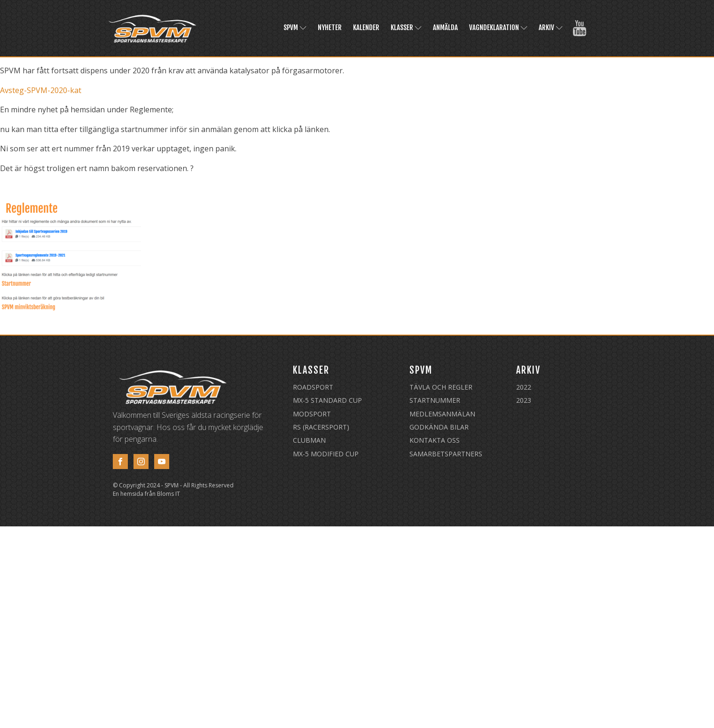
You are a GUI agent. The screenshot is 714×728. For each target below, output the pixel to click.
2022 (524, 387)
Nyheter (330, 27)
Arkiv (551, 27)
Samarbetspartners (446, 454)
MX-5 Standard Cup (327, 400)
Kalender (366, 27)
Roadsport (313, 387)
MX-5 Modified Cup (326, 454)
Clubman (309, 440)
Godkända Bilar (439, 427)
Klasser (406, 27)
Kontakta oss (435, 440)
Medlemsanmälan (442, 414)
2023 (524, 400)
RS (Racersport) (321, 427)
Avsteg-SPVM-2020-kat (41, 90)
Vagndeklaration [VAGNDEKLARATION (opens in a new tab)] (498, 27)
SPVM (295, 27)
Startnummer (435, 400)
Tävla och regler (441, 387)
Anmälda (445, 27)
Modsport (312, 414)
